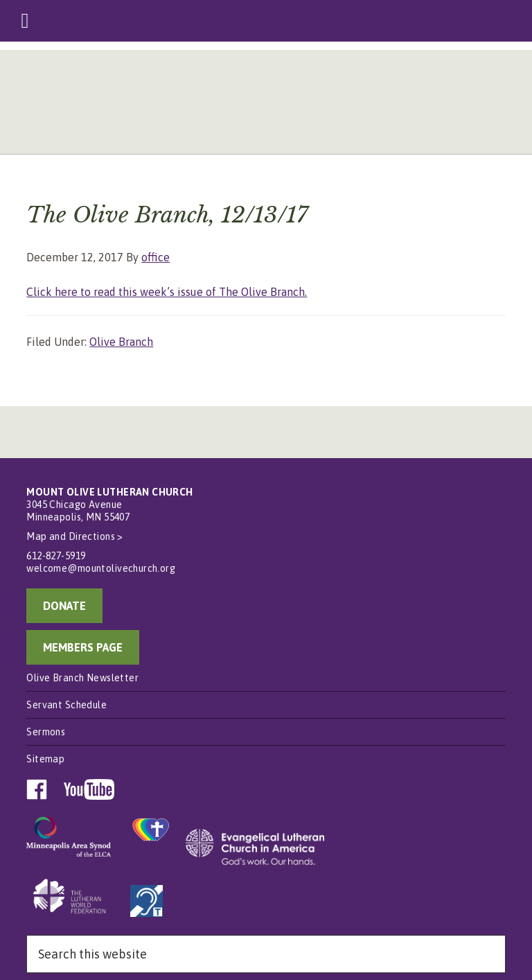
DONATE (64, 606)
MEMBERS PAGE (83, 647)
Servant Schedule (66, 705)
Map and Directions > (74, 536)
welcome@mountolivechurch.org (101, 568)
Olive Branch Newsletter (82, 678)
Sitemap (45, 759)
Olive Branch (121, 342)
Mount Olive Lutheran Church (266, 105)
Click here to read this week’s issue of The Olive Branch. (167, 292)
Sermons (46, 732)
